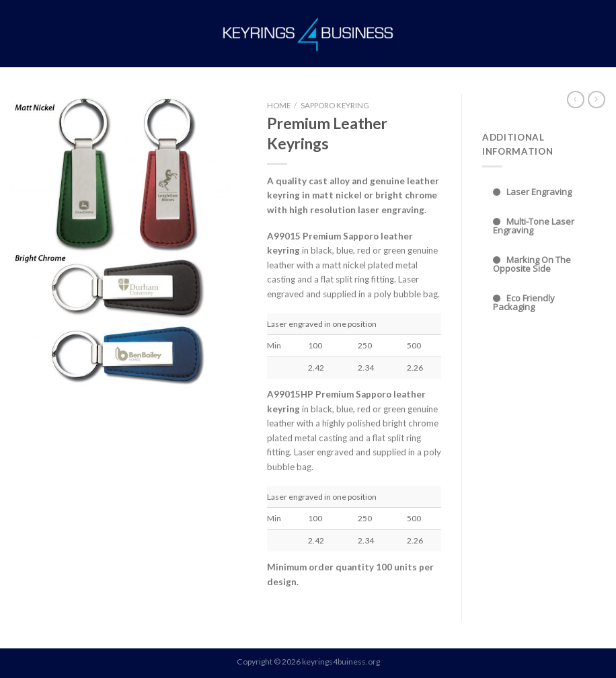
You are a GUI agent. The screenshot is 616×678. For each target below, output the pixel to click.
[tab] (544, 192)
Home (279, 105)
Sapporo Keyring (335, 105)
